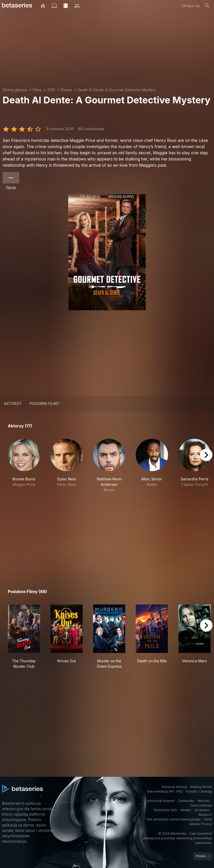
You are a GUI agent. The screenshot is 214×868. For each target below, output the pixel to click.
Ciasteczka (186, 801)
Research (205, 815)
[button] (24, 466)
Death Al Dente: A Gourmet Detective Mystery (117, 90)
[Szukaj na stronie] (207, 6)
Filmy (37, 90)
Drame (66, 90)
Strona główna (15, 90)
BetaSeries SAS (165, 810)
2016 (51, 90)
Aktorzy (13, 404)
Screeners (202, 810)
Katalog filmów (201, 787)
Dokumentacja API (160, 791)
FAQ (179, 791)
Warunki (203, 801)
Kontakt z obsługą (199, 791)
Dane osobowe (201, 805)
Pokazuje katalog (174, 787)
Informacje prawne (161, 801)
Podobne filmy (44, 404)
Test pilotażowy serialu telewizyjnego (173, 819)
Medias (186, 810)
